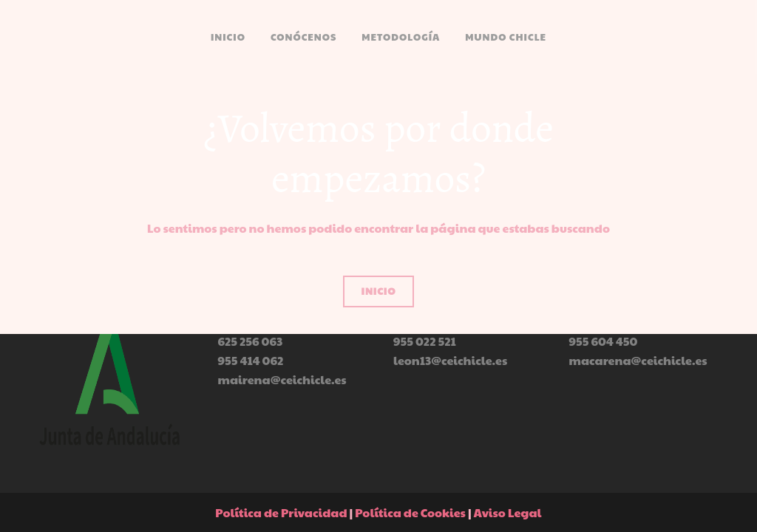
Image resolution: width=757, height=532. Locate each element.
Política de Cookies (410, 512)
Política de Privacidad (281, 512)
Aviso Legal (508, 512)
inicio (379, 291)
